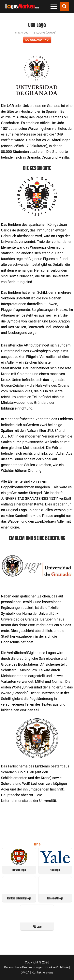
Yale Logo (55, 870)
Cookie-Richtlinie (57, 967)
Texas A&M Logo (55, 898)
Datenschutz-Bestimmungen (23, 967)
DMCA (25, 972)
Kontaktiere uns (43, 972)
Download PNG (37, 40)
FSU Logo (37, 927)
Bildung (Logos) (45, 33)
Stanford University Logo (19, 898)
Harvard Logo (19, 870)
